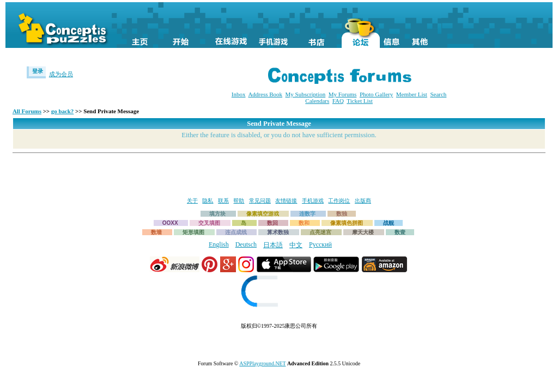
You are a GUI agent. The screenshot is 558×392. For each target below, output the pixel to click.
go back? (63, 111)
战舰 (389, 223)
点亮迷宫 (320, 232)
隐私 (208, 201)
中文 (296, 245)
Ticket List (360, 101)
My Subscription (306, 94)
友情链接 (286, 201)
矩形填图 (193, 232)
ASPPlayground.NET (262, 363)
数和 (304, 223)
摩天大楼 (363, 232)
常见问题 (260, 201)
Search (438, 94)
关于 (192, 201)
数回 (272, 223)
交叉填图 (209, 223)
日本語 (273, 245)
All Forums (27, 111)
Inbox (239, 94)
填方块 (217, 214)
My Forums (343, 94)
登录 (38, 71)
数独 (342, 214)
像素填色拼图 (347, 223)
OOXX (170, 223)
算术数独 (278, 232)
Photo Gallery (376, 94)
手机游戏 (313, 201)
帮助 (239, 201)
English (219, 244)
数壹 (400, 232)
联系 (223, 201)
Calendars (317, 101)
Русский (320, 244)
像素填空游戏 (263, 214)
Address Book (265, 94)
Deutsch (246, 244)
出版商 (363, 201)
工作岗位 (339, 201)
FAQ (338, 101)
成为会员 (61, 74)
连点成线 (236, 232)
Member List (412, 94)
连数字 (307, 214)
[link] (279, 293)
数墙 (156, 232)
